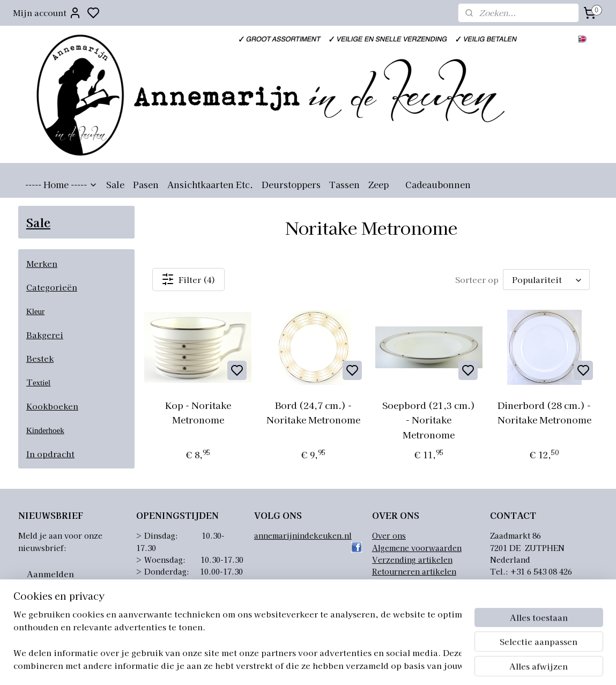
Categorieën (52, 287)
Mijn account (47, 13)
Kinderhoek (45, 430)
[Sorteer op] (546, 280)
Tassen (344, 184)
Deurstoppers (291, 184)
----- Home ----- (61, 184)
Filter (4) (189, 279)
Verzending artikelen (412, 560)
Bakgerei (45, 335)
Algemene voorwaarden (417, 548)
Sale (115, 184)
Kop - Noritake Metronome (198, 412)
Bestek (40, 358)
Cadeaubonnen (438, 184)
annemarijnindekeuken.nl (303, 535)
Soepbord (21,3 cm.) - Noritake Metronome (429, 419)
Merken (42, 263)
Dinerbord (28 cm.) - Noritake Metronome (544, 412)
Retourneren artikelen (414, 571)
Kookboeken (52, 406)
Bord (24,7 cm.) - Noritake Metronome (313, 412)
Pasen (146, 184)
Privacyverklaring (406, 584)
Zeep (378, 184)
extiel (42, 383)
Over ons (389, 535)
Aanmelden (50, 574)
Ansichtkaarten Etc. (210, 184)
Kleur (35, 311)
